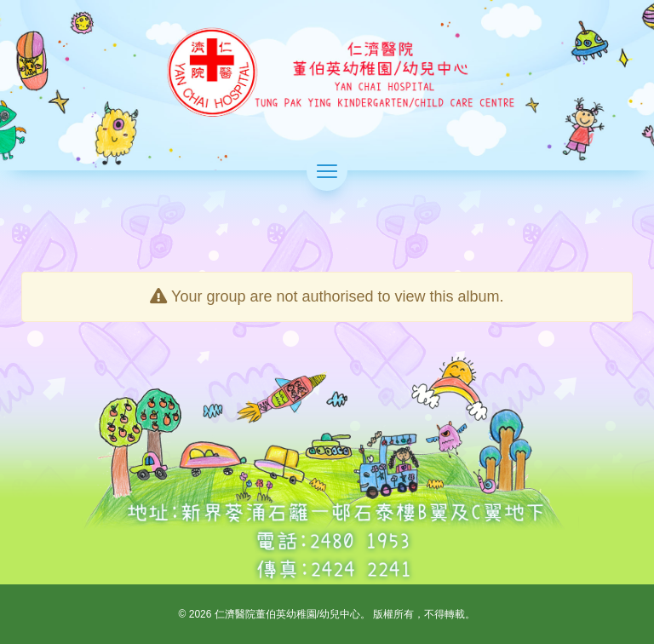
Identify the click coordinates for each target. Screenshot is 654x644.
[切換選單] (327, 170)
